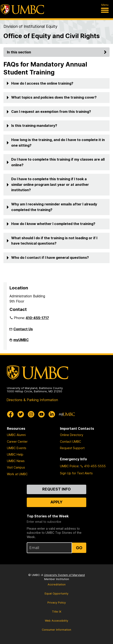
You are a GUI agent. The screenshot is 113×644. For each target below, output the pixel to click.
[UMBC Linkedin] (52, 414)
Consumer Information (56, 630)
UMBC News (16, 461)
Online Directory (72, 435)
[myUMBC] (67, 414)
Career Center (17, 441)
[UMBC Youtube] (41, 414)
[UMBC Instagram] (31, 414)
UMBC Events (17, 448)
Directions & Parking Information (32, 400)
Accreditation (57, 584)
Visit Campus (16, 467)
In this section (57, 52)
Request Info (56, 489)
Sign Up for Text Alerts (76, 473)
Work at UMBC (17, 474)
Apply (56, 502)
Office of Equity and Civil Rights (52, 36)
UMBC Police (69, 466)
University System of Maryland (64, 575)
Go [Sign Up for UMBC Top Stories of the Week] (79, 548)
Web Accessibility (56, 621)
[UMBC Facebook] (10, 414)
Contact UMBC (71, 441)
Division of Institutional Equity (30, 26)
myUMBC (21, 341)
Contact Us (23, 329)
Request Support (72, 448)
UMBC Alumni (16, 435)
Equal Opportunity (56, 594)
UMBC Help (15, 454)
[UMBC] (22, 9)
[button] (56, 84)
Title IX (57, 612)
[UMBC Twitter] (21, 414)
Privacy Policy (57, 603)
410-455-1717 (37, 318)
